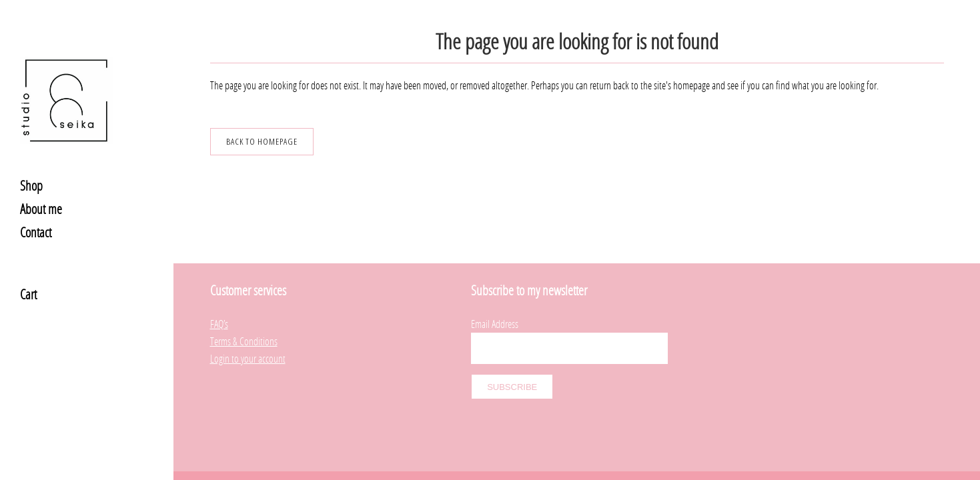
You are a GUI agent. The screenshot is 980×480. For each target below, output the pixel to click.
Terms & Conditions (244, 313)
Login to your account (248, 330)
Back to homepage (262, 141)
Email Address (495, 296)
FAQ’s (219, 296)
